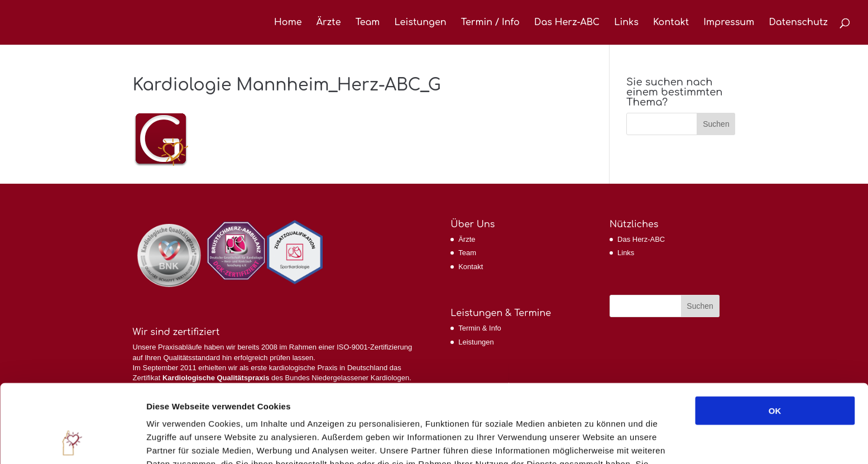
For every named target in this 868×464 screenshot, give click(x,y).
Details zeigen (594, 442)
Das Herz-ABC (567, 23)
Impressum (729, 23)
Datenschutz (798, 23)
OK (775, 339)
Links (626, 23)
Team (368, 23)
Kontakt (671, 23)
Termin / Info (490, 23)
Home (288, 23)
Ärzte (329, 23)
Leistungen (420, 23)
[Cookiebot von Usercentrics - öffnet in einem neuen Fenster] (72, 442)
